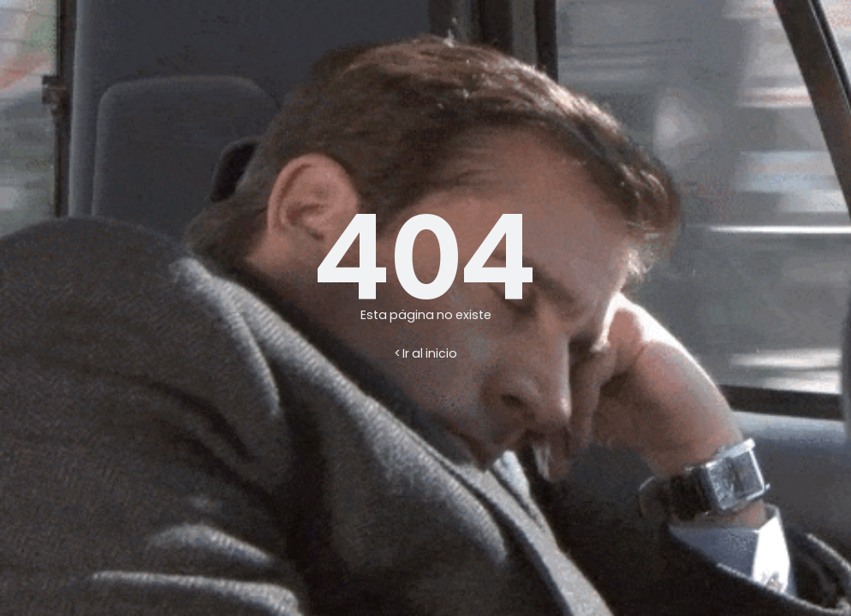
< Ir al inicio (426, 353)
